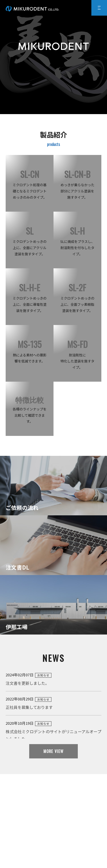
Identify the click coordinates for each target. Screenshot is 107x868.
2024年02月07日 (53, 679)
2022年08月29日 (53, 703)
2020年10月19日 (53, 731)
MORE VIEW (53, 751)
